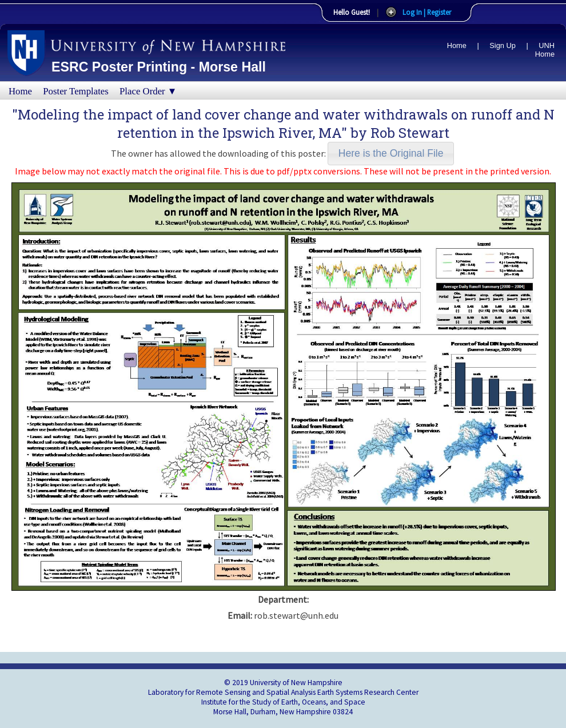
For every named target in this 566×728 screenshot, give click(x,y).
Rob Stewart (410, 133)
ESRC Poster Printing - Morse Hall (159, 67)
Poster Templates (76, 91)
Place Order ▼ (148, 91)
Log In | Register (427, 12)
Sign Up (503, 45)
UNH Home (545, 50)
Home (457, 45)
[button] (391, 154)
